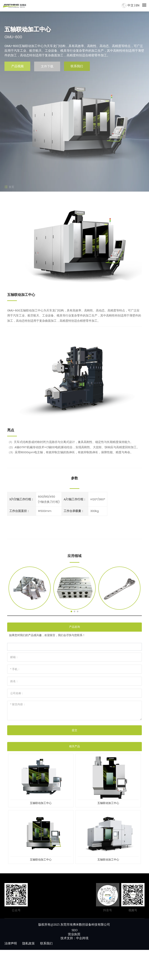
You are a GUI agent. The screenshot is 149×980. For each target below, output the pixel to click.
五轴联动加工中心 (41, 803)
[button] (71, 611)
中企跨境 (82, 938)
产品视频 (17, 66)
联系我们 (77, 66)
